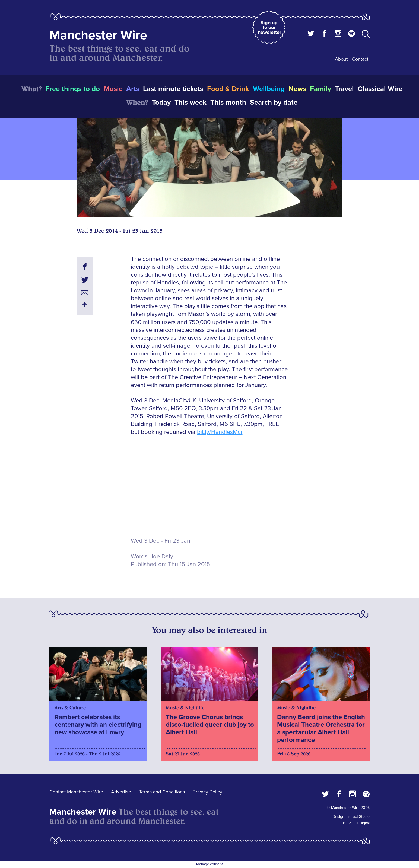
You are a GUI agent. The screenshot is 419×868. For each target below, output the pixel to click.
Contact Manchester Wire (76, 792)
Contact (360, 59)
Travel (344, 89)
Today (161, 103)
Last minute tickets (173, 89)
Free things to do (73, 89)
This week (191, 103)
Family (320, 89)
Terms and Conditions (162, 792)
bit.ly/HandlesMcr (220, 432)
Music (113, 89)
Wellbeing (269, 89)
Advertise (121, 792)
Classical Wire (380, 89)
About (341, 59)
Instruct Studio (358, 817)
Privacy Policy (207, 792)
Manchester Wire (98, 35)
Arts (133, 89)
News (297, 89)
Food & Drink (228, 89)
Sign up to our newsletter (269, 27)
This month (228, 103)
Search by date (274, 103)
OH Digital (361, 823)
